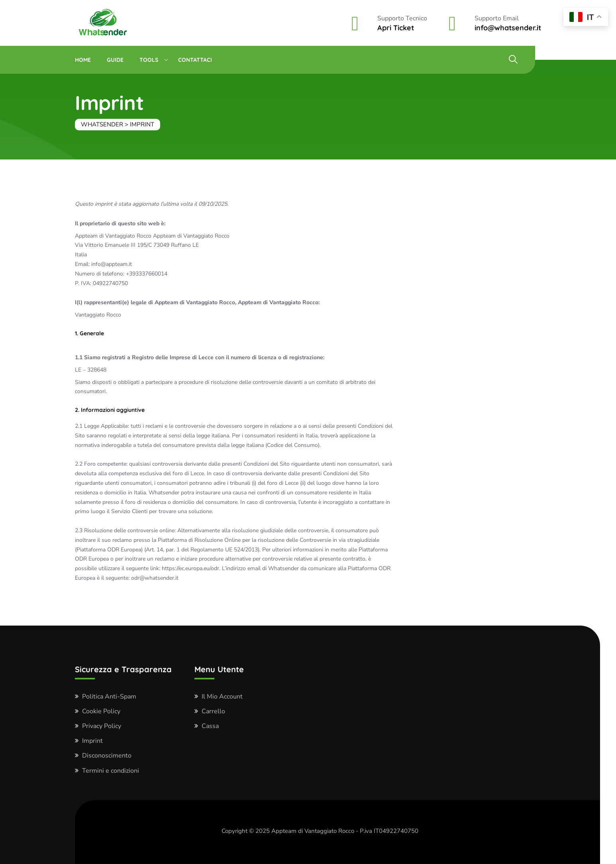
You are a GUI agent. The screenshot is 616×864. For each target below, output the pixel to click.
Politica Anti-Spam (109, 697)
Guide (115, 60)
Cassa (210, 726)
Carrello (213, 711)
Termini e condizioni (111, 771)
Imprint (92, 741)
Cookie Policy (101, 711)
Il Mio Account (222, 697)
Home (83, 60)
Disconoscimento (107, 756)
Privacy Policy (102, 726)
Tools (149, 60)
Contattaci (195, 60)
